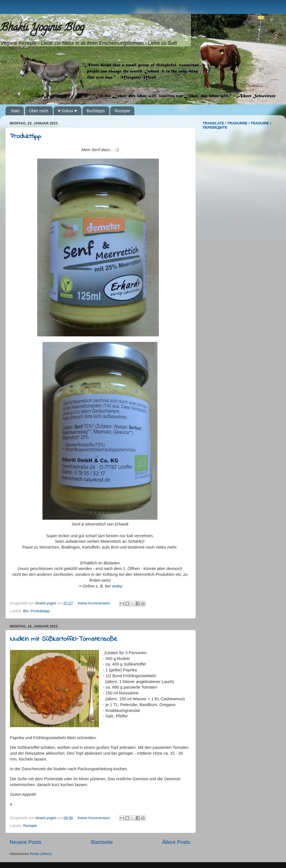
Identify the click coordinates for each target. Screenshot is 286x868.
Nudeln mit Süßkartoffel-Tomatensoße (64, 639)
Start (15, 111)
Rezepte (122, 111)
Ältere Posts (176, 842)
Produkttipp (25, 137)
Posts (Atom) (41, 854)
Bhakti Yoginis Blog (42, 28)
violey (117, 586)
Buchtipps (96, 111)
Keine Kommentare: (95, 603)
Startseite (102, 842)
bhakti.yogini (47, 603)
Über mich (39, 111)
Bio (26, 611)
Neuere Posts (26, 842)
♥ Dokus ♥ (67, 111)
